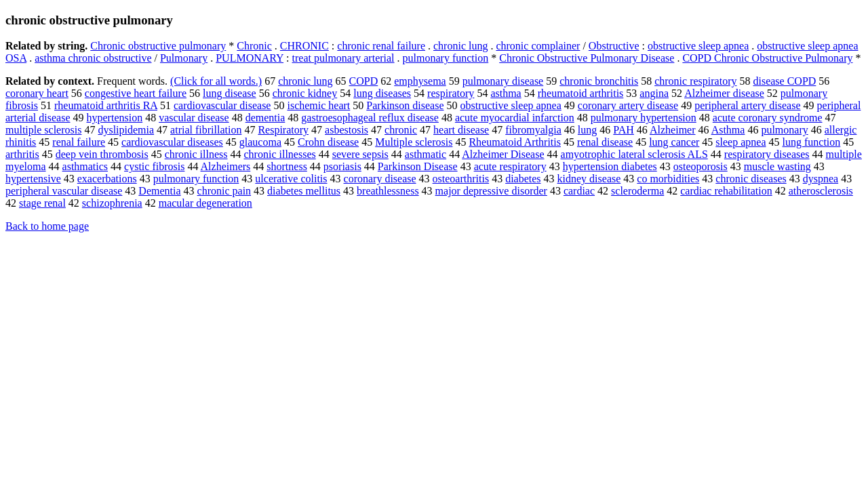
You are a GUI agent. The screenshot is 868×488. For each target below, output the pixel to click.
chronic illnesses (280, 154)
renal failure (79, 142)
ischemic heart (318, 105)
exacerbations (107, 179)
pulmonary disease (503, 81)
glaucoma (260, 142)
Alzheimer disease (724, 93)
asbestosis (347, 130)
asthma (506, 93)
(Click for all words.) (216, 81)
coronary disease (380, 179)
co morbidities (668, 179)
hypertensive (33, 179)
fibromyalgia (533, 130)
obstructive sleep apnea (698, 46)
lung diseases (382, 93)
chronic (401, 130)
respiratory (451, 93)
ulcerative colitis (291, 179)
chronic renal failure (381, 46)
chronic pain (224, 191)
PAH (624, 130)
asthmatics (85, 166)
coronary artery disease (628, 105)
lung (587, 130)
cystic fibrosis (154, 166)
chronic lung (460, 46)
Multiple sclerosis (414, 142)
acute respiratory (510, 166)
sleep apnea (741, 142)
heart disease (461, 130)
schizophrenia (112, 203)
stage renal (42, 203)
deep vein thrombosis (102, 154)
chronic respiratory (695, 81)
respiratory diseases (767, 154)
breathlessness (388, 191)
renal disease (605, 142)
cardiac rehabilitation (726, 191)
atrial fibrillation (206, 130)
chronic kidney (305, 93)
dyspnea (821, 179)
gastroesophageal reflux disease (370, 118)
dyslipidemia (126, 130)
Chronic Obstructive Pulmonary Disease (587, 58)
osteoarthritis (461, 179)
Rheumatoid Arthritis (515, 142)
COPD (364, 81)
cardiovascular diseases (172, 142)
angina (654, 93)
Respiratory (283, 130)
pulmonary (784, 130)
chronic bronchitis (599, 81)
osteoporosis (701, 166)
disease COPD (784, 81)
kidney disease (589, 179)
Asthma (728, 130)
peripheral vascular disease (64, 191)
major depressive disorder (491, 191)
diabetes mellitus (304, 191)
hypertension (115, 118)
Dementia (159, 191)
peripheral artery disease (747, 105)
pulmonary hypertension (644, 118)
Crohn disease (328, 142)
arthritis (22, 154)
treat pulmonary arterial (343, 58)
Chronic (254, 46)
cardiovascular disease (222, 105)
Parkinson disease (405, 105)
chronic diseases (751, 179)
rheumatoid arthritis (581, 93)
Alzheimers (226, 166)
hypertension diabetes (610, 166)
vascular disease (194, 118)
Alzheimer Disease (503, 154)
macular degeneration (205, 203)
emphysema (420, 81)
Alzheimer (673, 130)
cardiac (579, 191)
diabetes (523, 179)
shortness (287, 166)
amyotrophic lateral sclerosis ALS (634, 154)
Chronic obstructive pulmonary (158, 46)
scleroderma (637, 191)
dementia (265, 118)
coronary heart (37, 93)
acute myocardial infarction (515, 118)
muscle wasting (777, 166)
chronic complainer (538, 46)
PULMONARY (250, 58)
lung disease (230, 93)
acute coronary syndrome (768, 118)
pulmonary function (446, 58)
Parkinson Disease (418, 166)
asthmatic (426, 154)
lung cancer (674, 142)
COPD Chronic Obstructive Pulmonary (767, 58)
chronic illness (196, 154)
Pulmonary (184, 58)
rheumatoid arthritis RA (106, 105)
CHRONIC (304, 46)
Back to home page (47, 226)
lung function (812, 142)
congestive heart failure (136, 93)
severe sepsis (360, 154)
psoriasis (342, 166)
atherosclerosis (821, 191)
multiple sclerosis (43, 130)
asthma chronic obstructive (93, 58)
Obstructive (614, 46)
